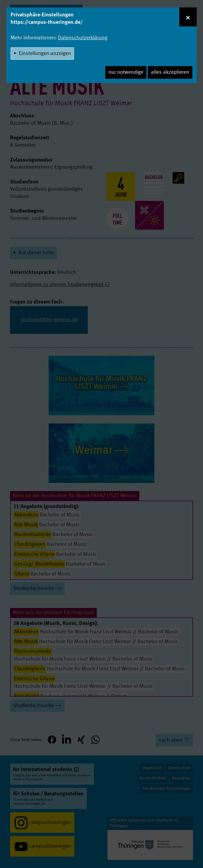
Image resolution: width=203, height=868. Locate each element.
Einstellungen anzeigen (45, 54)
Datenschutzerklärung (83, 38)
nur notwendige (126, 72)
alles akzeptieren (170, 72)
